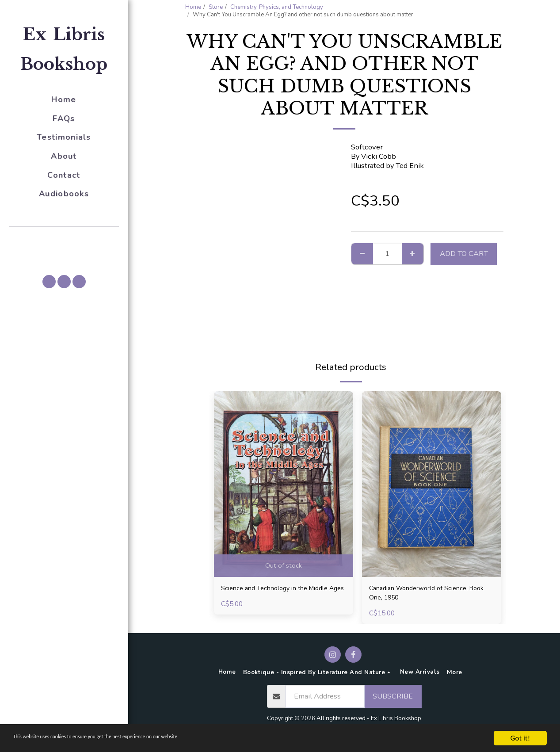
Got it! (520, 738)
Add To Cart (464, 254)
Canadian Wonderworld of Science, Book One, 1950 (426, 595)
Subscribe (393, 700)
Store (216, 7)
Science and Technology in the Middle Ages (283, 595)
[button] (64, 239)
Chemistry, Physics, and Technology (277, 7)
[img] (284, 484)
